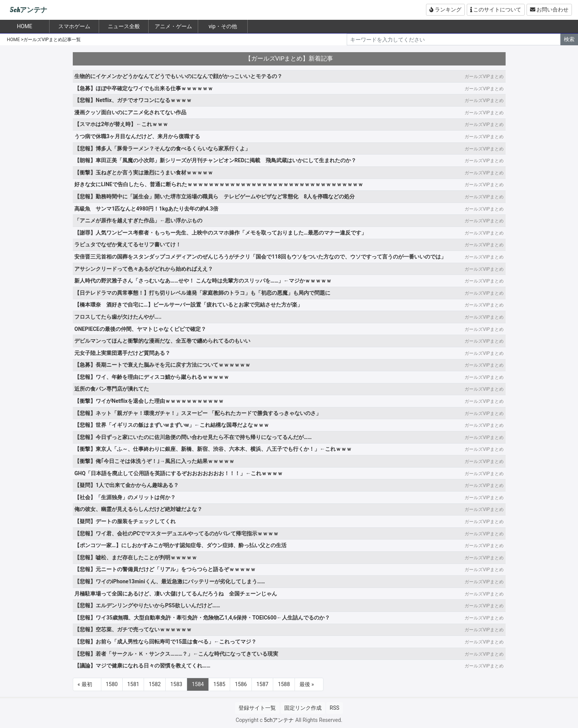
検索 (569, 39)
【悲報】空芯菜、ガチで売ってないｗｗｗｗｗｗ (133, 629)
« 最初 (85, 684)
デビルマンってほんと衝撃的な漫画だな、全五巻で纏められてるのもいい (162, 341)
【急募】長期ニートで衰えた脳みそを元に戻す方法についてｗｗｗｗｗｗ (162, 365)
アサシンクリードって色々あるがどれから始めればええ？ (144, 269)
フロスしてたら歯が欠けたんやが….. (118, 317)
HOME (13, 40)
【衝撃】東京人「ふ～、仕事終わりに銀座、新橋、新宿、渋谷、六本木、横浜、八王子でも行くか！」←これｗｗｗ (213, 449)
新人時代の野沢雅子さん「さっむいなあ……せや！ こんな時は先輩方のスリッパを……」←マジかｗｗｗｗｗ (203, 281)
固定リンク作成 (303, 708)
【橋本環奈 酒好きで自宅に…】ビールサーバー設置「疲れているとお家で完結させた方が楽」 (188, 305)
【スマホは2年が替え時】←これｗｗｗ (121, 124)
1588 (284, 684)
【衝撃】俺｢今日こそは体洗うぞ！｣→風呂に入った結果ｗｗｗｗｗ (154, 461)
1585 (219, 684)
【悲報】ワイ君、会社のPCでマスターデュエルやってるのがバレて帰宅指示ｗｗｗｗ (176, 533)
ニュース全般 (124, 26)
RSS (334, 708)
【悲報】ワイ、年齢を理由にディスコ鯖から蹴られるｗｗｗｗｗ (152, 377)
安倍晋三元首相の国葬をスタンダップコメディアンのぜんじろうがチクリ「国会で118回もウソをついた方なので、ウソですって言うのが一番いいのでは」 (260, 257)
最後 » (307, 684)
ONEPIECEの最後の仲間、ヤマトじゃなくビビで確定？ (140, 329)
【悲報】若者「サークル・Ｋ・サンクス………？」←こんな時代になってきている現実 (176, 654)
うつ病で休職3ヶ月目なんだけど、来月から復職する (137, 136)
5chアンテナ (28, 10)
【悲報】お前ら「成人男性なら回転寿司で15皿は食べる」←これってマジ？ (165, 642)
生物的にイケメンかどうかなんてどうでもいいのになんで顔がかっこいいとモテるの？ (178, 76)
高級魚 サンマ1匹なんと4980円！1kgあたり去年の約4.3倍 (146, 209)
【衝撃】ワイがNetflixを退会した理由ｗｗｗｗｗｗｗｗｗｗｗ (149, 401)
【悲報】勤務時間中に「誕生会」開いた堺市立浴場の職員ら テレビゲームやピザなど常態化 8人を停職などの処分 (215, 196)
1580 (112, 684)
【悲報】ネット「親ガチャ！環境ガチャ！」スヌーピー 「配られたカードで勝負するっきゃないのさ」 (198, 413)
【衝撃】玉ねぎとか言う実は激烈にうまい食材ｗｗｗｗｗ (144, 172)
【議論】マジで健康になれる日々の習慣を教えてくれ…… (142, 666)
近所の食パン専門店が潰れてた (112, 389)
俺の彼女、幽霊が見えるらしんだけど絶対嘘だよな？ (138, 509)
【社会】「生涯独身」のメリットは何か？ (125, 497)
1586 (241, 684)
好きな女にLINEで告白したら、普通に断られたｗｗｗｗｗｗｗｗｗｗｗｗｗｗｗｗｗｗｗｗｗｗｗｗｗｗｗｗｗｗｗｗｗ (219, 184)
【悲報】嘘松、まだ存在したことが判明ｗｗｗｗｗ (136, 557)
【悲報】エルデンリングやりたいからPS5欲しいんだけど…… (147, 605)
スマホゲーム (74, 26)
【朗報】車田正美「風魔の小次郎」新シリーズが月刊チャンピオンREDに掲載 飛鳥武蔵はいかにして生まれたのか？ (215, 160)
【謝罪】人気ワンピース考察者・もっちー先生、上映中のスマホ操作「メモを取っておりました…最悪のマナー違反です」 (220, 233)
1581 (133, 684)
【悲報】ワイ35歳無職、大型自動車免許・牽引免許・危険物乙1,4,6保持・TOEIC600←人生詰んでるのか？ (202, 618)
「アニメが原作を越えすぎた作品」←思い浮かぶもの (138, 220)
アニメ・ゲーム (173, 26)
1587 (262, 684)
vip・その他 (223, 26)
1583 (176, 684)
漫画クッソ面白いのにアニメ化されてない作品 (130, 112)
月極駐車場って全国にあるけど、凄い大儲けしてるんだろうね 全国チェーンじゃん (176, 594)
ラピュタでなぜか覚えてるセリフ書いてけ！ (128, 244)
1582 (155, 684)
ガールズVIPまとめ (484, 77)
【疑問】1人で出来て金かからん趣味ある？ (126, 485)
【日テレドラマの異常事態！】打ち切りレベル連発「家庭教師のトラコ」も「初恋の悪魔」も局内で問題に (202, 293)
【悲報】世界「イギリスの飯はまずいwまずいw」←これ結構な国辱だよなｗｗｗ (172, 425)
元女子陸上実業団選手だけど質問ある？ (122, 353)
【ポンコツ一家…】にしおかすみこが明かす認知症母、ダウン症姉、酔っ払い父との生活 (180, 545)
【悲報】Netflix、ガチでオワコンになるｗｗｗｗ (133, 100)
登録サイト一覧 (257, 708)
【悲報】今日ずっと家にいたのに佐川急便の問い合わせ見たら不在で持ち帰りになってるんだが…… (193, 437)
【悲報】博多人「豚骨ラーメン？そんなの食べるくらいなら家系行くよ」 (162, 148)
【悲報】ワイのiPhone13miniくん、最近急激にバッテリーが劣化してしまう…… (170, 581)
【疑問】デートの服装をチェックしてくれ (125, 521)
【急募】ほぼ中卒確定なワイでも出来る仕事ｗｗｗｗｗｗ (144, 88)
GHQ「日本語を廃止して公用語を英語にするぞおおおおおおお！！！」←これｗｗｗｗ (179, 473)
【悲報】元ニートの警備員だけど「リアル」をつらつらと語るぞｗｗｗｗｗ (165, 569)
